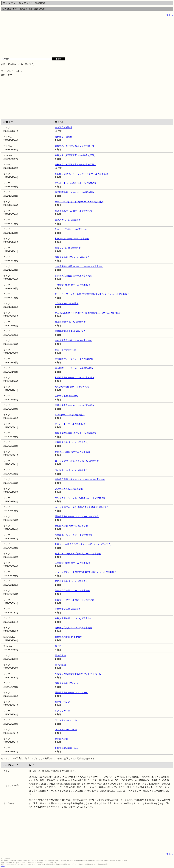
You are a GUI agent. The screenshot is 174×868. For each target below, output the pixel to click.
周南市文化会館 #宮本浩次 (68, 609)
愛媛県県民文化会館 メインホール (72, 693)
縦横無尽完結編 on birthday (68, 637)
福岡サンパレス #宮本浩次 (68, 248)
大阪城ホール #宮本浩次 (67, 304)
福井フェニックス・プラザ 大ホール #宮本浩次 (78, 554)
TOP (4, 9)
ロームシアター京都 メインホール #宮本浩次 (77, 461)
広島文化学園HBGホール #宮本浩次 (72, 257)
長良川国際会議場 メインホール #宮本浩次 (76, 433)
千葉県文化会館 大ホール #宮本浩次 (72, 285)
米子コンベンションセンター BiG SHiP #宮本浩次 (79, 202)
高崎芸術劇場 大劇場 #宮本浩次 (70, 331)
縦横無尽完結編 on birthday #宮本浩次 (73, 618)
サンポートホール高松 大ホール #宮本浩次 (76, 183)
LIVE (9, 9)
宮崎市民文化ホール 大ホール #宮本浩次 (75, 405)
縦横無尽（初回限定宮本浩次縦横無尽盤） (76, 155)
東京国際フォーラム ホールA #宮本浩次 (74, 359)
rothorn (3, 866)
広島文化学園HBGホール (67, 683)
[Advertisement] (83, 38)
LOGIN (42, 9)
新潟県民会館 (61, 739)
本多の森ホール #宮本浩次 (68, 220)
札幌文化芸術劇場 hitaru (67, 748)
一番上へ (169, 854)
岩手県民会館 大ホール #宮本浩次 (71, 442)
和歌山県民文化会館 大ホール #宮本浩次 (75, 378)
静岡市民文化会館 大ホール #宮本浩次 (74, 276)
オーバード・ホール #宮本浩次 (70, 424)
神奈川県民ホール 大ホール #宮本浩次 (74, 211)
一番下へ (169, 15)
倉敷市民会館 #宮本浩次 (67, 396)
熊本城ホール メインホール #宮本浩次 (74, 535)
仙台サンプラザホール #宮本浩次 (71, 229)
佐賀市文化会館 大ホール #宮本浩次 (72, 591)
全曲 (31, 9)
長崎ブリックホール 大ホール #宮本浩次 (75, 600)
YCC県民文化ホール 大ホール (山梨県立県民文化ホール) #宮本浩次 (88, 313)
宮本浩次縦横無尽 (64, 127)
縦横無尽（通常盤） (65, 137)
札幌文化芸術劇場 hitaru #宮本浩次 (72, 239)
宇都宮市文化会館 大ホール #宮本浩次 (74, 340)
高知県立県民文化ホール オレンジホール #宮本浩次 (80, 479)
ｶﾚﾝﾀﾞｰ (16, 9)
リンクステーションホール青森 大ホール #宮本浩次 (80, 498)
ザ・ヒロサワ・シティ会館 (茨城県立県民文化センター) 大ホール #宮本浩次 (92, 294)
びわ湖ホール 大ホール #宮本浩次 (71, 470)
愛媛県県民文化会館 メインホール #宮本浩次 (77, 517)
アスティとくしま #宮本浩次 (69, 489)
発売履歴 (24, 9)
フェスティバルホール (66, 720)
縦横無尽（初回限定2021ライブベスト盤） (76, 146)
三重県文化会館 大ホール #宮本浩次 (72, 563)
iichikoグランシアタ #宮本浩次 (70, 415)
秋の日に (59, 646)
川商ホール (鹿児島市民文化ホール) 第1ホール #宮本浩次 (83, 544)
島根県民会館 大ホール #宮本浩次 (71, 526)
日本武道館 (60, 655)
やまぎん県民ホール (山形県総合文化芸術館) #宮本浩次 (82, 507)
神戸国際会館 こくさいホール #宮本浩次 (75, 192)
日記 (36, 9)
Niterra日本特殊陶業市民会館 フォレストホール (78, 674)
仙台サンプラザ (63, 711)
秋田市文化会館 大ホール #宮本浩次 (72, 452)
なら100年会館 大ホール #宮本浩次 (72, 387)
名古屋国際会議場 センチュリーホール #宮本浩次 (79, 266)
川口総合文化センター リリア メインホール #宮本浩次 (81, 174)
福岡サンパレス (63, 702)
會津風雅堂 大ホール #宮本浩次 (70, 322)
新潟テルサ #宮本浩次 (66, 350)
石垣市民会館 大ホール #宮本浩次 (71, 581)
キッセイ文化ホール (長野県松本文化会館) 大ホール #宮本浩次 (85, 572)
